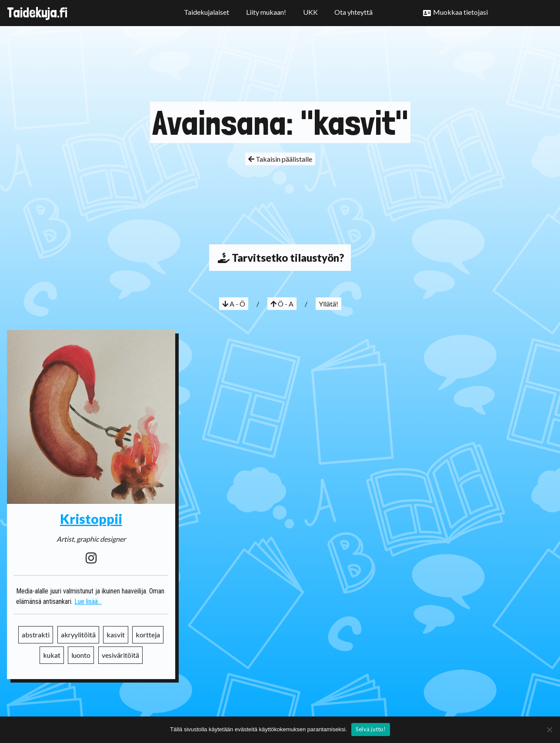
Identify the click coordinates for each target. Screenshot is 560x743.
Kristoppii (91, 519)
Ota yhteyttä (353, 12)
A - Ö (234, 304)
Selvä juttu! (371, 729)
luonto (81, 655)
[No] (549, 730)
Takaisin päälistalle (280, 159)
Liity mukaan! (266, 12)
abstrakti (36, 635)
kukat (52, 655)
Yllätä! (328, 304)
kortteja (148, 635)
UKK (310, 12)
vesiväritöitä (120, 655)
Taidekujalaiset (207, 12)
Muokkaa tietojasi (460, 12)
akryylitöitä (78, 635)
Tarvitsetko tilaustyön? (280, 258)
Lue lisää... (88, 601)
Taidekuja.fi (37, 13)
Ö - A (282, 304)
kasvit (116, 635)
